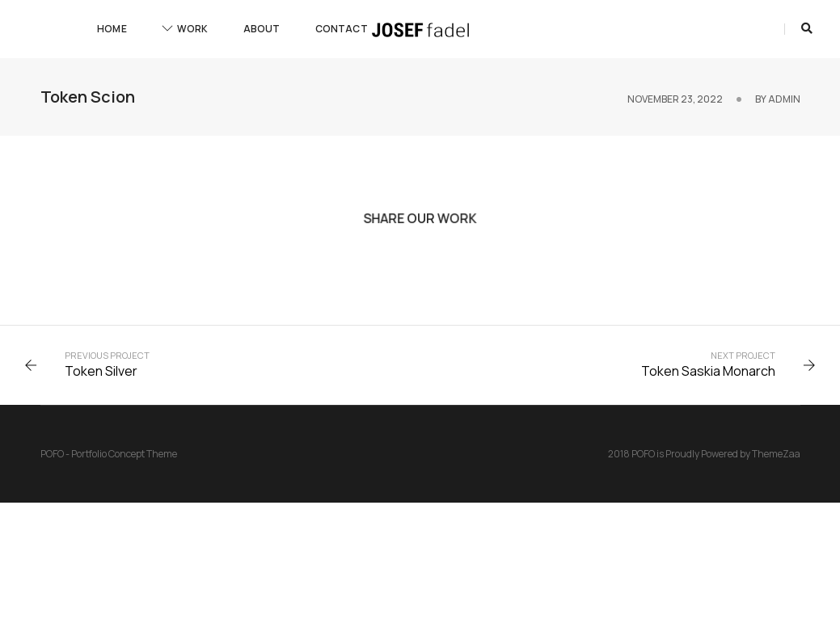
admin (784, 99)
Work (185, 29)
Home (112, 29)
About (262, 29)
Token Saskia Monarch (708, 371)
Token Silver (101, 371)
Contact (342, 29)
